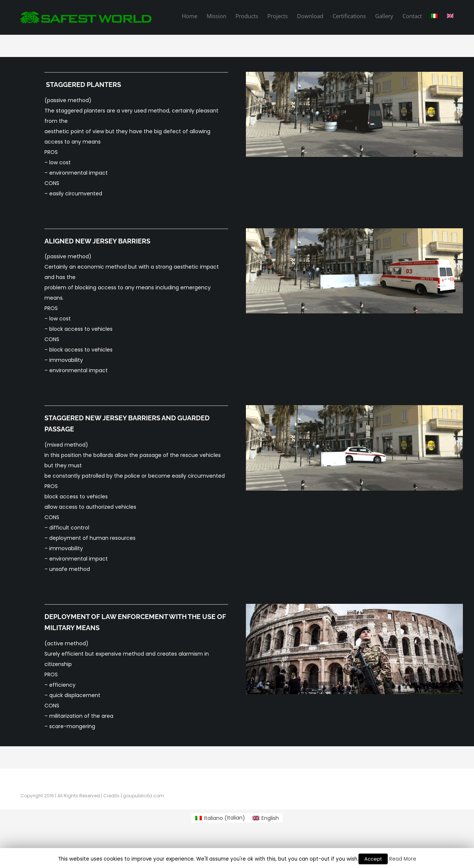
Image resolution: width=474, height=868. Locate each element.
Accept (373, 859)
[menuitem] (194, 16)
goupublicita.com (143, 796)
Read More (403, 859)
